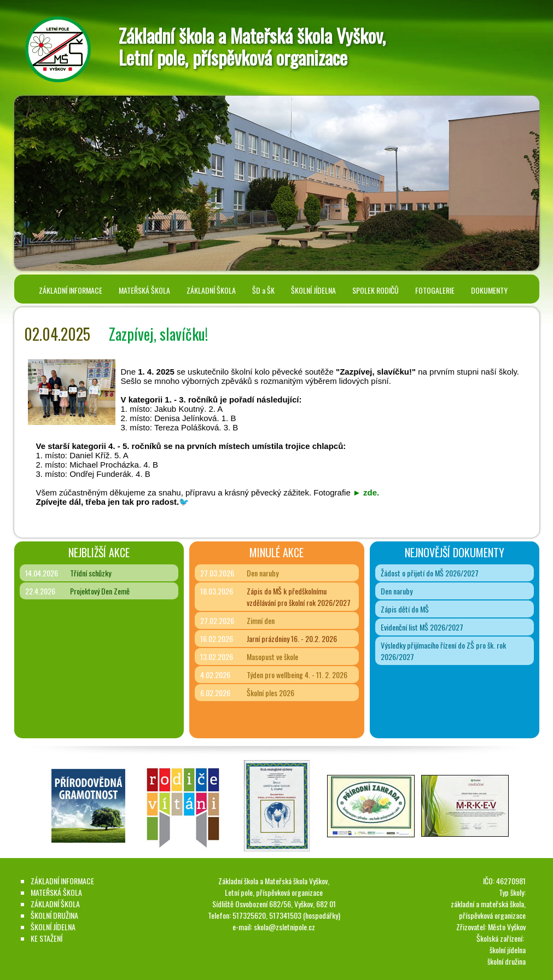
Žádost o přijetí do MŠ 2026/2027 (430, 573)
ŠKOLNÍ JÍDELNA (313, 290)
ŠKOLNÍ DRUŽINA (54, 915)
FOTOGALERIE (435, 290)
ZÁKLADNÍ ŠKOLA (211, 290)
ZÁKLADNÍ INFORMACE (71, 290)
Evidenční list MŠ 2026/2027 (422, 627)
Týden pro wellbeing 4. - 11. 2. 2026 (297, 675)
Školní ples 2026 (270, 693)
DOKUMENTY (489, 290)
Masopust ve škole (272, 657)
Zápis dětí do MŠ (405, 609)
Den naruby (263, 573)
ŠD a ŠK (263, 290)
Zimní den (261, 620)
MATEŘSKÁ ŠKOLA (144, 290)
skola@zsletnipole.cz (284, 927)
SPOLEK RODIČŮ (376, 290)
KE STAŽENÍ (46, 938)
